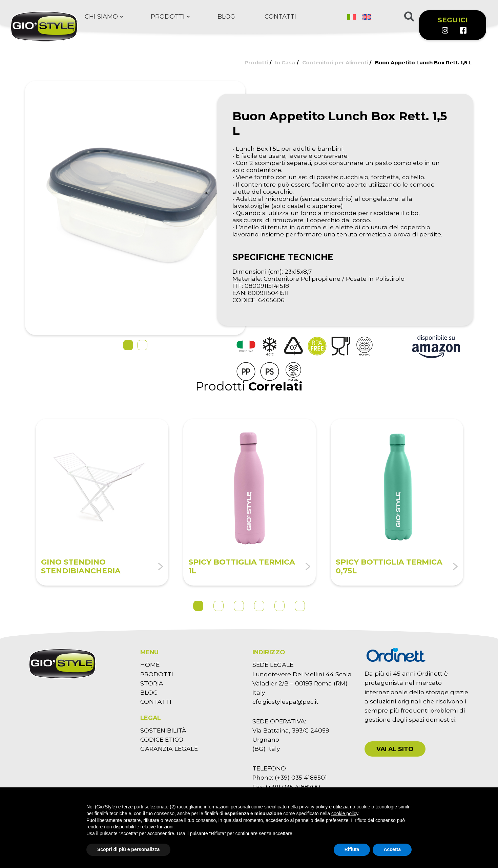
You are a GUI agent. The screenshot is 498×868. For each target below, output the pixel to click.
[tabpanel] (102, 502)
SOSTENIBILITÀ (163, 730)
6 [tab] (300, 606)
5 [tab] (279, 606)
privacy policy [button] (313, 807)
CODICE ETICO (162, 739)
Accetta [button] (392, 849)
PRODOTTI (157, 674)
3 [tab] (239, 606)
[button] (128, 345)
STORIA (152, 683)
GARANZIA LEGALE (169, 749)
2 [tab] (219, 606)
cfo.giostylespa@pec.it (285, 702)
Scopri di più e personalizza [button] (128, 849)
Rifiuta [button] (352, 849)
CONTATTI (156, 702)
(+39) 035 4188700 (293, 787)
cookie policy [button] (345, 813)
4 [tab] (259, 606)
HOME (150, 665)
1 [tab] (198, 606)
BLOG (149, 692)
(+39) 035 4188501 (301, 777)
